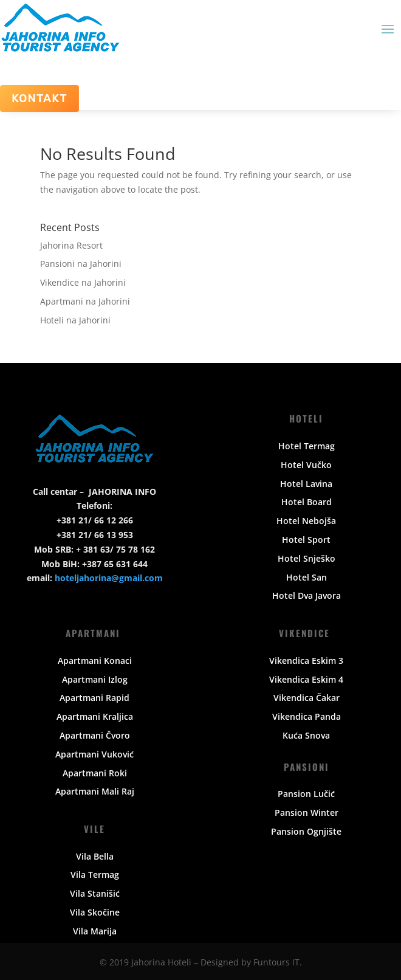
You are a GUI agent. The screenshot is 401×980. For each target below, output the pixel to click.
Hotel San (307, 577)
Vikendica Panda (307, 716)
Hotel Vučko (306, 465)
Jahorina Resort (71, 245)
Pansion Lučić (306, 794)
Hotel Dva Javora (307, 595)
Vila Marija (95, 931)
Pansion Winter (307, 813)
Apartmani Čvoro (95, 735)
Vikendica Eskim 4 (306, 679)
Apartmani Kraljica (95, 716)
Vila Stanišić (95, 893)
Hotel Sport (306, 540)
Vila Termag (95, 875)
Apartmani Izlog (95, 679)
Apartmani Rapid (94, 698)
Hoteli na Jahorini (75, 320)
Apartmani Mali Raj (95, 791)
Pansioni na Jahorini (81, 264)
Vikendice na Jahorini (83, 282)
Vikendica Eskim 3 (306, 661)
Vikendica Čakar (307, 698)
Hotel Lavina (306, 484)
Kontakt (39, 98)
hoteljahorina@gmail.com (109, 578)
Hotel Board (307, 502)
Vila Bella (95, 856)
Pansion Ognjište (306, 831)
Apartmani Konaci (95, 661)
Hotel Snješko (307, 558)
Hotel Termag (307, 446)
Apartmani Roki (95, 773)
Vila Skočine (95, 912)
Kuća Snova (306, 735)
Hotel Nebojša (306, 521)
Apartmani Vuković (94, 754)
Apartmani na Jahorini (85, 301)
